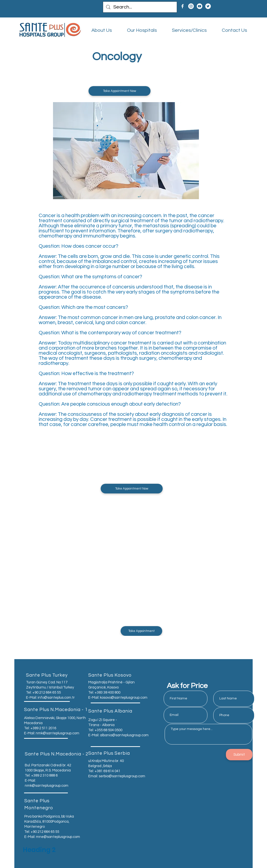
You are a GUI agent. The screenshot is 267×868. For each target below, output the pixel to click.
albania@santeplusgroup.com (124, 735)
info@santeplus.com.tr (56, 698)
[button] (120, 91)
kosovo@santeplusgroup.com (124, 698)
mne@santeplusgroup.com (58, 837)
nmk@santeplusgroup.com (58, 733)
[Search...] (140, 7)
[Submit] (239, 755)
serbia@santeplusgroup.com (122, 776)
